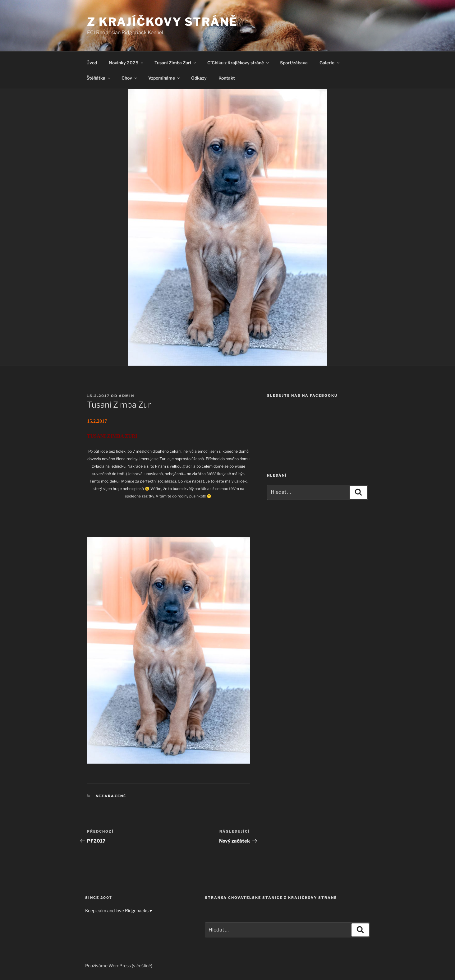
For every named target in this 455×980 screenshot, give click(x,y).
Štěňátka (99, 78)
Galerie (330, 63)
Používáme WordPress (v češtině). (119, 966)
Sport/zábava (294, 63)
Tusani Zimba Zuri (176, 63)
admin (126, 396)
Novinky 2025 (126, 63)
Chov (130, 78)
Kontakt (227, 78)
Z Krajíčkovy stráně (162, 22)
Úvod (92, 63)
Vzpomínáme (165, 78)
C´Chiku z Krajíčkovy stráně (239, 63)
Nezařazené (111, 796)
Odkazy (199, 78)
